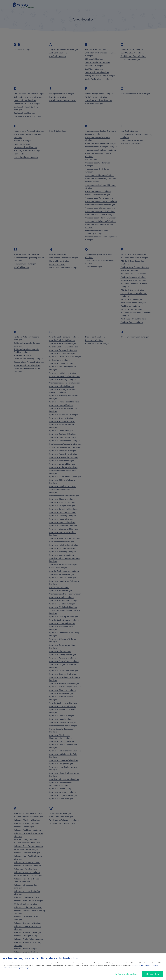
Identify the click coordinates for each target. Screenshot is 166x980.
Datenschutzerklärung (140, 965)
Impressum (154, 965)
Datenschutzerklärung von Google (16, 968)
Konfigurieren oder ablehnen (126, 974)
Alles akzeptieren (152, 974)
